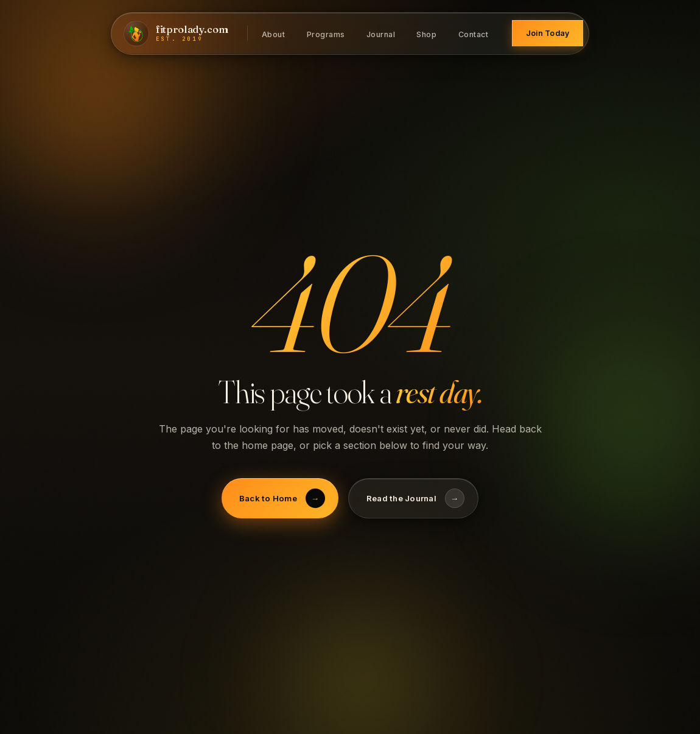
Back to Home (282, 498)
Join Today (548, 33)
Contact (474, 34)
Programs (326, 34)
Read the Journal (415, 498)
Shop (426, 34)
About (274, 34)
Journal (381, 34)
